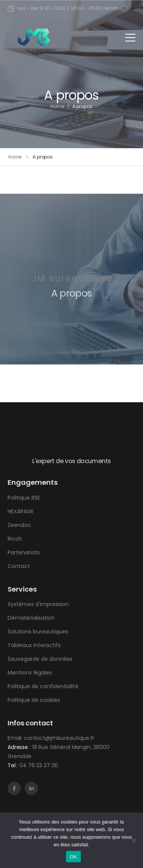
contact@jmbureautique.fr (59, 738)
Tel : (13, 765)
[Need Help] (125, 8)
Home (57, 107)
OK (73, 857)
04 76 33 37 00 (39, 765)
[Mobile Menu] (130, 37)
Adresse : (19, 747)
